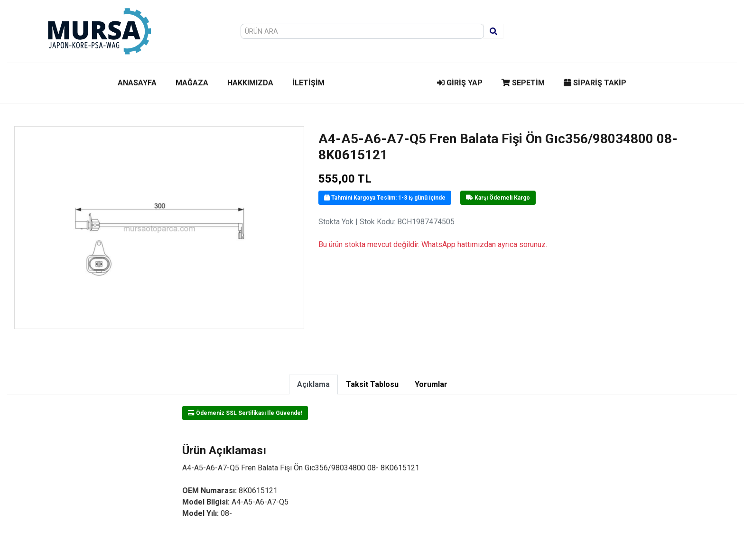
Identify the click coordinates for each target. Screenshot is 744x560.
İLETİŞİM (308, 83)
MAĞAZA (192, 83)
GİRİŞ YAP (460, 83)
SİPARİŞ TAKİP (595, 83)
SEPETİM (523, 83)
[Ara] (493, 31)
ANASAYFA (137, 83)
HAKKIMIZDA (250, 83)
